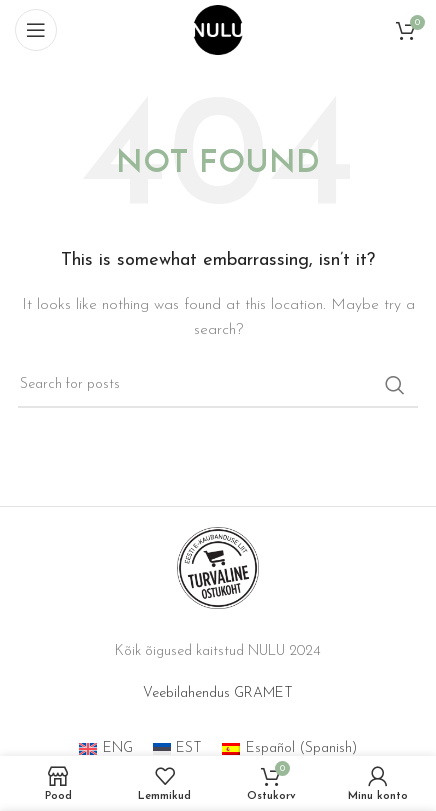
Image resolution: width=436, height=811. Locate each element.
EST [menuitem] (189, 748)
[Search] (218, 385)
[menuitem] (106, 749)
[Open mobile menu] (36, 30)
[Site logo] (218, 29)
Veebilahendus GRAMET (218, 693)
